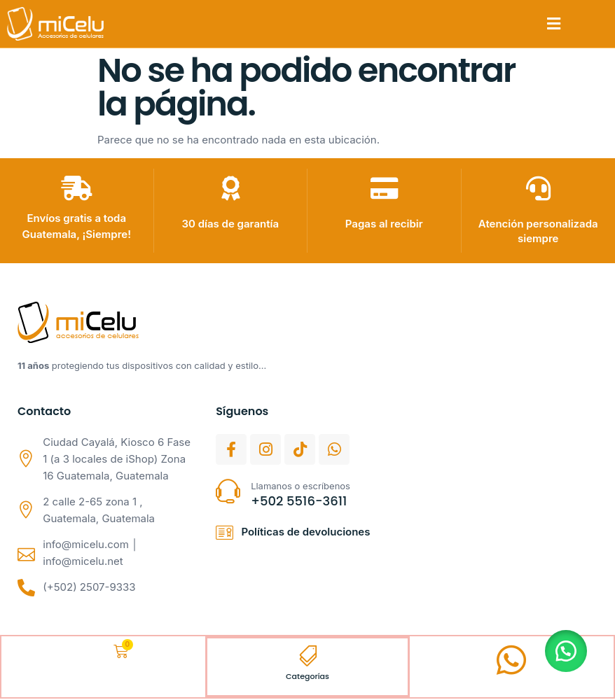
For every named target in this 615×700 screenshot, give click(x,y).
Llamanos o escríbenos (300, 486)
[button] (553, 24)
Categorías (307, 677)
